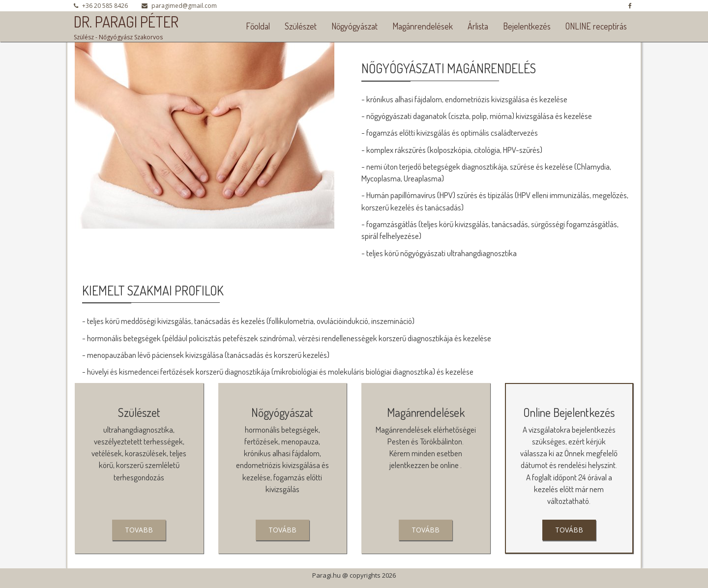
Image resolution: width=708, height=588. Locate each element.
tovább (282, 530)
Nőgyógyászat (354, 26)
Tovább (426, 530)
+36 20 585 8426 (105, 6)
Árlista (478, 26)
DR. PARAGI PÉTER (126, 22)
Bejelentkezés (527, 26)
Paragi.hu (326, 575)
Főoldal (258, 26)
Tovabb (139, 530)
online (449, 465)
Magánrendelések (423, 26)
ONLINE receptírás (596, 26)
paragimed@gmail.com (184, 6)
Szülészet (301, 26)
